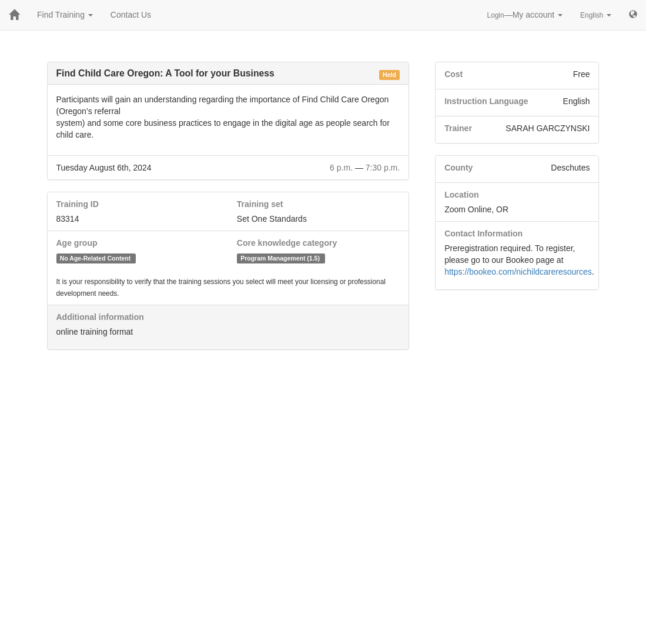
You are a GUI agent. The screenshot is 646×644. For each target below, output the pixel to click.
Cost (453, 74)
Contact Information (483, 233)
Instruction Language (486, 101)
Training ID (78, 204)
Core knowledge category (287, 243)
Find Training (65, 15)
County (458, 168)
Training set (260, 204)
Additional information (100, 317)
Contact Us (131, 15)
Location (461, 195)
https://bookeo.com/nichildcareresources (518, 272)
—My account (525, 15)
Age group (77, 243)
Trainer (458, 128)
